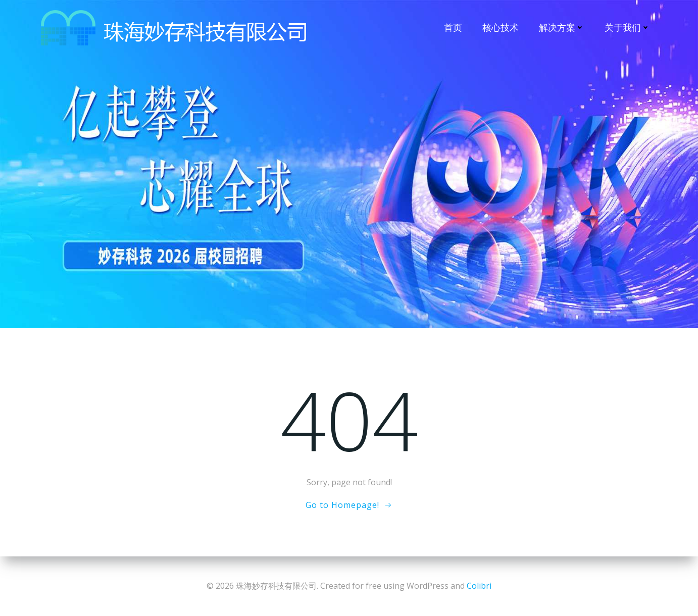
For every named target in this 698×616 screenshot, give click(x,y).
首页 (453, 27)
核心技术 (501, 27)
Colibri (479, 586)
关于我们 (627, 27)
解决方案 (562, 27)
